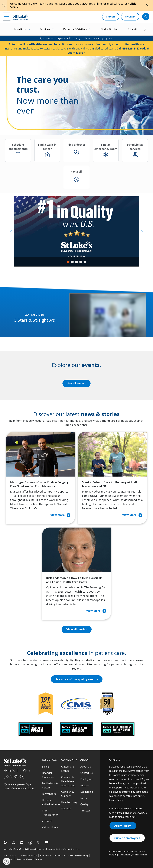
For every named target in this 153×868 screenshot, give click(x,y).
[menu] (7, 17)
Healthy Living (69, 802)
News (84, 798)
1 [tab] (68, 262)
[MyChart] (130, 17)
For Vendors (49, 794)
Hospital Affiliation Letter (51, 802)
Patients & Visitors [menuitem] (75, 29)
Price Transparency (50, 813)
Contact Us (87, 773)
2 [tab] (72, 262)
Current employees (127, 838)
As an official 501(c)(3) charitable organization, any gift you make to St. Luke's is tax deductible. (42, 849)
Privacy (13, 856)
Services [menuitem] (45, 29)
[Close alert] (147, 5)
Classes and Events (68, 769)
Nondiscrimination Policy (78, 856)
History (84, 785)
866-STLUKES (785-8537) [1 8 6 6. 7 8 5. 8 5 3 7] (17, 773)
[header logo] (21, 17)
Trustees (85, 811)
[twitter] (38, 842)
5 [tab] (85, 262)
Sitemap (39, 859)
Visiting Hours (50, 827)
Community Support (68, 794)
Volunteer (67, 808)
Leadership (87, 792)
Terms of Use (59, 856)
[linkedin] (22, 842)
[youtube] (47, 842)
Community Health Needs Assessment (69, 781)
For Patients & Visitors (50, 785)
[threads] (30, 843)
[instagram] (14, 842)
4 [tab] (81, 262)
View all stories (77, 629)
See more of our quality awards (77, 679)
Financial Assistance (48, 775)
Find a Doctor (109, 29)
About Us (86, 767)
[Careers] (111, 17)
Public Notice (45, 856)
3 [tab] (76, 262)
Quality (84, 804)
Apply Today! (123, 826)
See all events (76, 383)
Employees (86, 779)
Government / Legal (24, 859)
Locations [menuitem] (20, 29)
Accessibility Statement (28, 856)
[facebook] (5, 842)
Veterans (47, 821)
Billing (45, 767)
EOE (5, 856)
